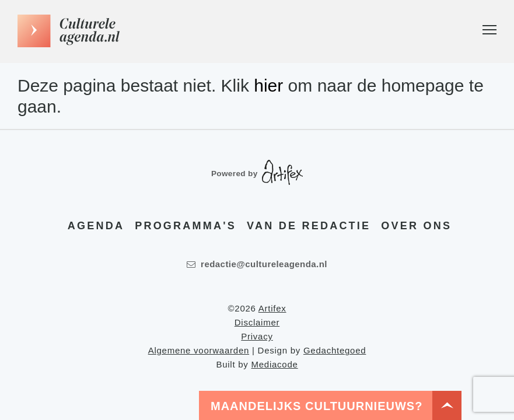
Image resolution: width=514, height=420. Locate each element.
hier (268, 85)
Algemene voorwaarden (199, 350)
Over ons (416, 226)
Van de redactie (309, 226)
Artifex (272, 308)
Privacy (257, 336)
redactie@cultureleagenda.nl (257, 264)
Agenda (96, 226)
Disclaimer (257, 322)
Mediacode (274, 364)
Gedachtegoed (335, 350)
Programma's (186, 226)
